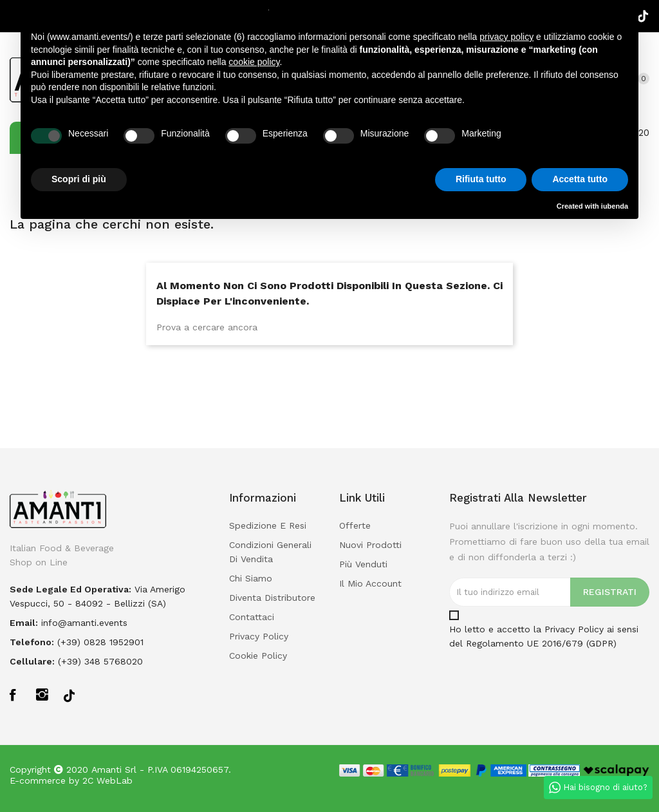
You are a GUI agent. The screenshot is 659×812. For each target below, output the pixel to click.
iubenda (615, 206)
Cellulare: (32, 661)
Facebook (16, 694)
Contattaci (252, 617)
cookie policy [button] (254, 62)
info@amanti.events (84, 623)
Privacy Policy (574, 629)
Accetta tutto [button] (580, 179)
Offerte (355, 525)
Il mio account (370, 583)
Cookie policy (258, 656)
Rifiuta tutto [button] (481, 179)
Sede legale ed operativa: (70, 589)
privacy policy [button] (506, 37)
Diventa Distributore (272, 598)
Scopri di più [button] (79, 179)
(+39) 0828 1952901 (100, 642)
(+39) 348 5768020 (100, 661)
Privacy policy (259, 636)
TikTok (69, 695)
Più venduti (363, 564)
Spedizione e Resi (268, 525)
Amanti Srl (114, 770)
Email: (24, 623)
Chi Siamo (251, 578)
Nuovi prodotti (370, 545)
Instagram (43, 694)
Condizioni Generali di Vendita (270, 552)
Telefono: (32, 642)
